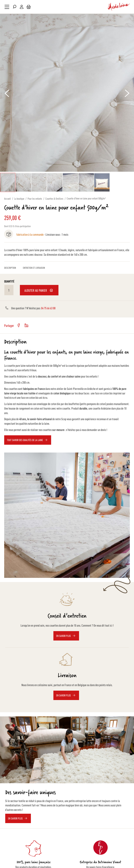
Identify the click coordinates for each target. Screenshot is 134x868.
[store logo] (119, 7)
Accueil (8, 199)
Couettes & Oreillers (54, 199)
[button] (24, 182)
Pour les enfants (35, 199)
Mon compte (22, 7)
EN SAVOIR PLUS (15, 818)
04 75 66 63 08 (48, 308)
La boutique (19, 199)
